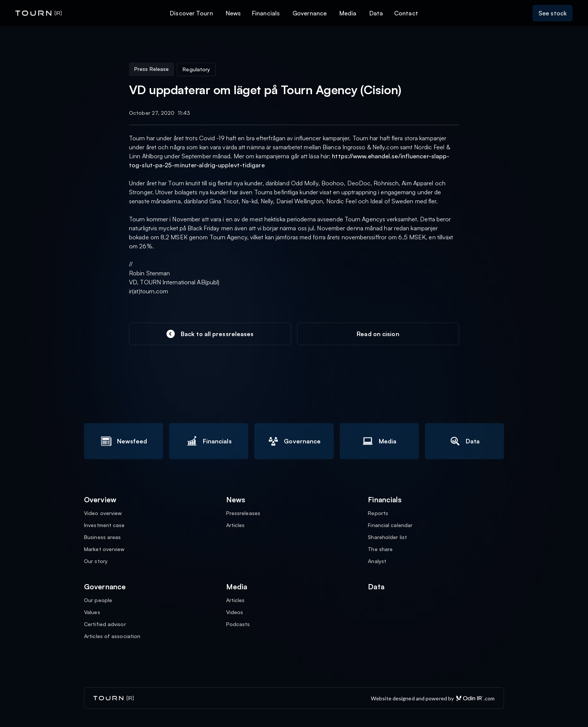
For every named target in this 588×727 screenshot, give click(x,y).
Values (92, 612)
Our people (98, 600)
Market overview (104, 549)
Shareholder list (387, 537)
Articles (235, 525)
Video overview (103, 513)
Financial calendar (390, 525)
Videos (235, 612)
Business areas (102, 537)
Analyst (377, 561)
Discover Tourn (191, 13)
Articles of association (112, 636)
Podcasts (238, 624)
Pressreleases (243, 513)
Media (348, 13)
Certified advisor (105, 624)
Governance (310, 13)
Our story (96, 561)
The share (380, 549)
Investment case (104, 525)
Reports (378, 513)
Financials (266, 13)
